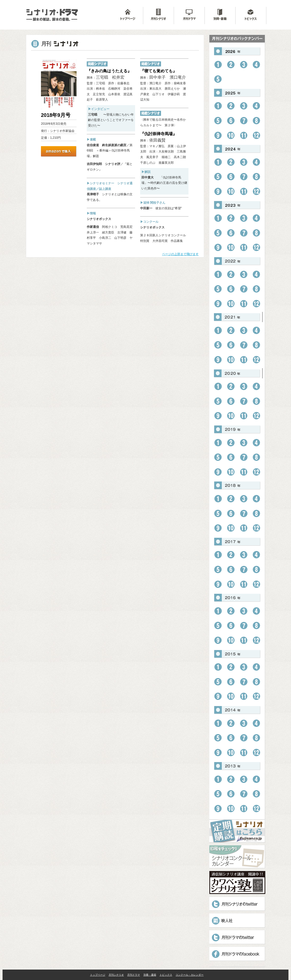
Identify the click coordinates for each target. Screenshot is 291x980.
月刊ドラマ (134, 975)
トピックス (166, 975)
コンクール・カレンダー (190, 975)
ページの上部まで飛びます (180, 254)
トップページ (98, 975)
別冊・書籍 (150, 975)
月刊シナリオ (116, 975)
